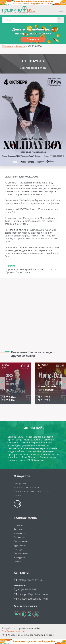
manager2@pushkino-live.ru (33, 599)
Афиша (18, 529)
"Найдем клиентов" (14, 631)
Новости (19, 525)
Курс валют (20, 545)
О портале (20, 483)
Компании (20, 533)
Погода (18, 549)
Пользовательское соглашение (32, 491)
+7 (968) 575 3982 (28, 589)
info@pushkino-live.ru (30, 580)
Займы (18, 561)
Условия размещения (26, 487)
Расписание (21, 541)
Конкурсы (19, 557)
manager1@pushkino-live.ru (33, 594)
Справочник (21, 553)
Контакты (19, 495)
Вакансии (19, 537)
